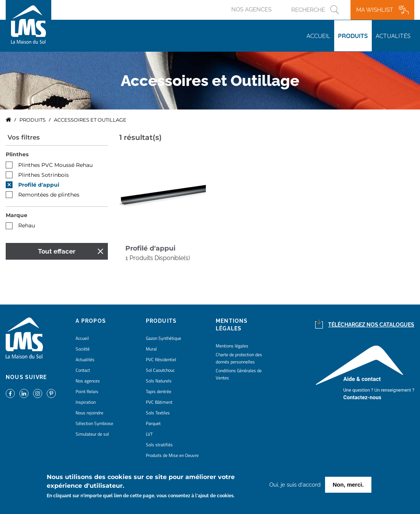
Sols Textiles (158, 413)
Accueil (318, 36)
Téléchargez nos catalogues (371, 325)
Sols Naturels (159, 381)
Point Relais (87, 391)
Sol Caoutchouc (160, 370)
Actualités (393, 36)
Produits (353, 36)
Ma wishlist (375, 10)
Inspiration (86, 402)
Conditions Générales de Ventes (239, 374)
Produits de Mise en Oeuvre (172, 455)
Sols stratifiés (159, 445)
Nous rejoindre (89, 413)
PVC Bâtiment (159, 402)
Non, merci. (348, 486)
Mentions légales (232, 346)
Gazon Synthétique (163, 338)
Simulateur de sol (92, 434)
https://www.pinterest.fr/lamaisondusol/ (51, 393)
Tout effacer (57, 251)
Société (83, 349)
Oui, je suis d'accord (295, 486)
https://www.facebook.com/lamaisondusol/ (10, 393)
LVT (149, 434)
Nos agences (251, 10)
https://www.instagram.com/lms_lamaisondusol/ (38, 393)
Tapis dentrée (159, 391)
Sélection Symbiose (94, 423)
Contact (83, 370)
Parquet (153, 423)
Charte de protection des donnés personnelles (239, 358)
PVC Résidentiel (161, 359)
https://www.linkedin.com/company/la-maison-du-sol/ (24, 393)
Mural (151, 349)
